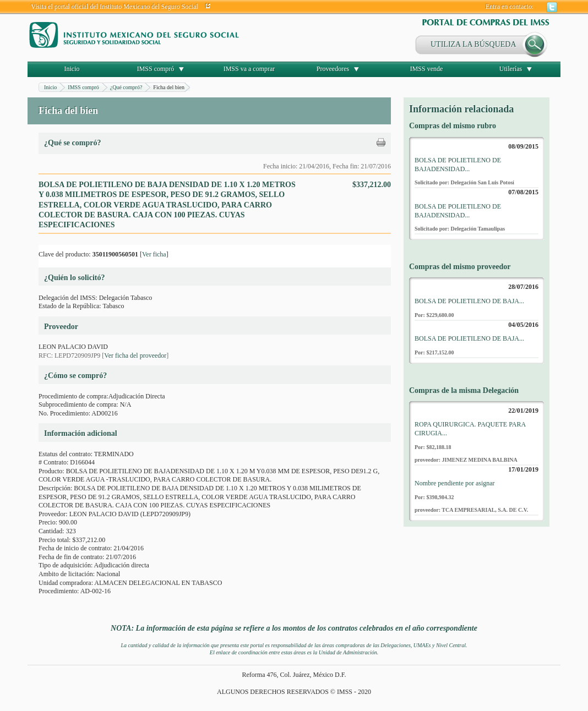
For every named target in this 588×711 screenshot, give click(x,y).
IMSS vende (427, 69)
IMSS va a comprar (249, 69)
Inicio (72, 69)
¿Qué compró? (126, 87)
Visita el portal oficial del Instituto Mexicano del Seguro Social (115, 7)
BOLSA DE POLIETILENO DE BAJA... (469, 301)
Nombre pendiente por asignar (455, 483)
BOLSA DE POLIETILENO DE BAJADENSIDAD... (458, 165)
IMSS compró (156, 69)
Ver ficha (154, 254)
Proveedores (333, 69)
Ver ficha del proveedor (135, 355)
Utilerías (511, 69)
